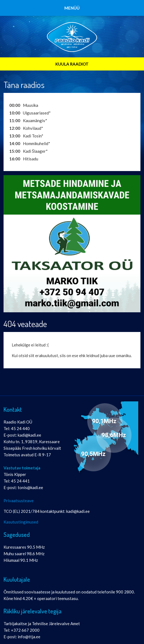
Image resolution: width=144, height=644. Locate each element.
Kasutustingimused (21, 522)
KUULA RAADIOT (72, 64)
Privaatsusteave (19, 501)
